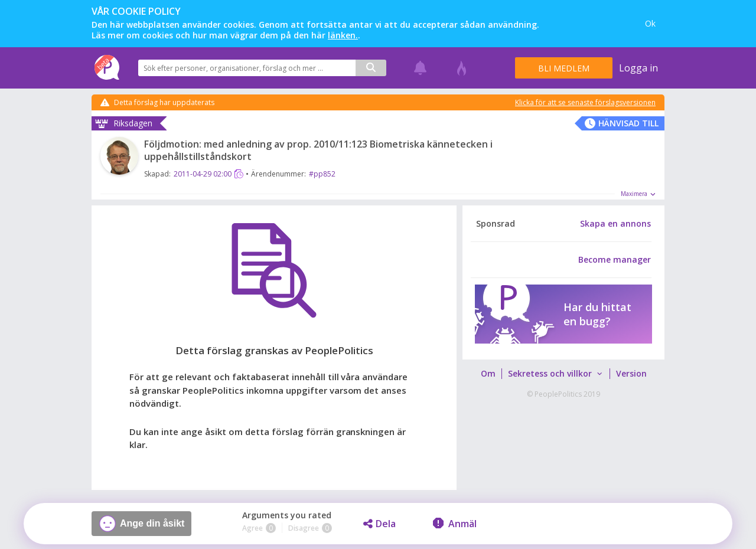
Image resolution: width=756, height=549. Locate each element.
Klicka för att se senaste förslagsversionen (585, 103)
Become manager (615, 260)
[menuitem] (488, 374)
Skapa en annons (615, 224)
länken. (343, 35)
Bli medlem (564, 68)
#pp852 (322, 174)
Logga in (638, 68)
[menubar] (563, 374)
